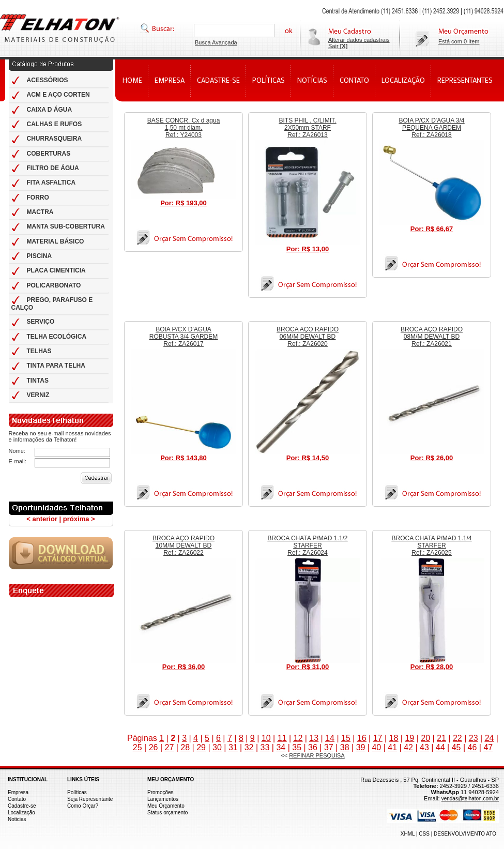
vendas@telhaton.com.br (470, 799)
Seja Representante (90, 799)
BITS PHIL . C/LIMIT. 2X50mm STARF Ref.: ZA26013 (308, 128)
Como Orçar (81, 806)
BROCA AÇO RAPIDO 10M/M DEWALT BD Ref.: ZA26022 (184, 545)
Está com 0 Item (459, 41)
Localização (21, 813)
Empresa (18, 792)
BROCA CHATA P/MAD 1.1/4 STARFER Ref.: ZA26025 (432, 545)
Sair (338, 46)
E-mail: (18, 461)
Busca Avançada (216, 42)
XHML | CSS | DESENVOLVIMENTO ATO (448, 834)
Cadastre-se (22, 806)
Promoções (161, 792)
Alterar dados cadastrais (359, 40)
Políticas (77, 792)
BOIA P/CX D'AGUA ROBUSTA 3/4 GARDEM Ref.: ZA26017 (184, 337)
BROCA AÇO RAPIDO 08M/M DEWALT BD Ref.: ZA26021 (432, 337)
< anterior (42, 519)
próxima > (79, 519)
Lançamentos (163, 799)
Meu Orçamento (166, 806)
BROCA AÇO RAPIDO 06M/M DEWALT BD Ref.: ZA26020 (308, 337)
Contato (17, 799)
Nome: (17, 451)
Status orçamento (167, 813)
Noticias (17, 819)
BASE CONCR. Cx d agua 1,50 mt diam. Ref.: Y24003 (184, 128)
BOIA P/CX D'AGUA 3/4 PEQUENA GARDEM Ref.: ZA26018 (431, 128)
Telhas (60, 28)
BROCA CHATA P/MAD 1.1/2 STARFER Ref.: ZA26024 (308, 545)
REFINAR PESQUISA (317, 755)
